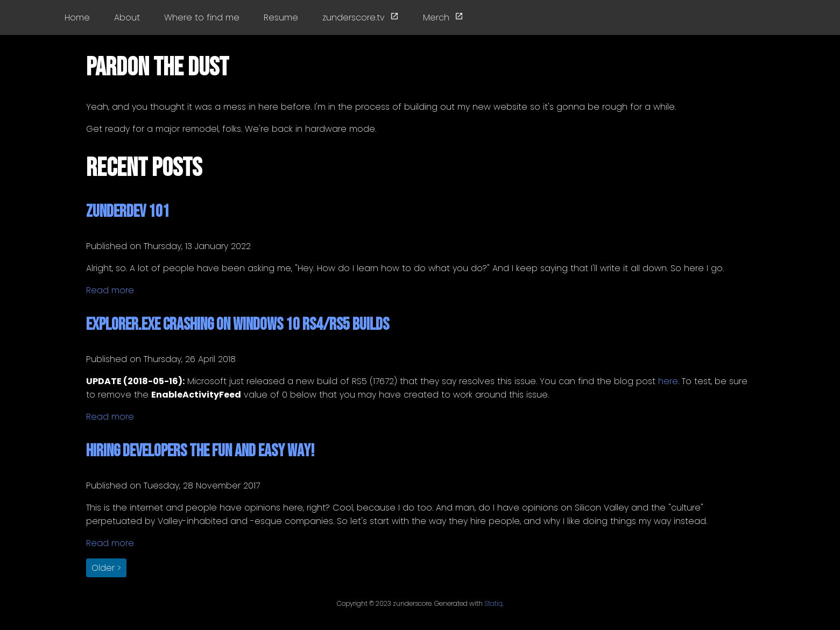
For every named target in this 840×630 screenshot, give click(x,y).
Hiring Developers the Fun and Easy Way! (200, 451)
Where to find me (202, 17)
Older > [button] (106, 568)
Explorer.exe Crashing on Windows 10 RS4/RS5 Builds (238, 325)
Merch (443, 17)
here (668, 381)
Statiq (493, 603)
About (127, 17)
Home (77, 17)
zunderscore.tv (361, 17)
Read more (110, 290)
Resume (281, 17)
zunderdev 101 (128, 212)
